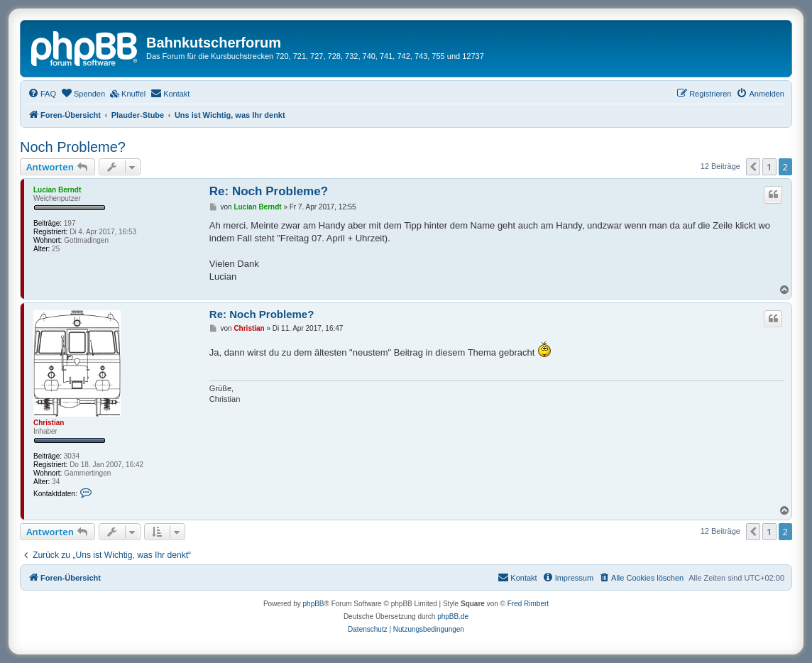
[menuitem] (42, 94)
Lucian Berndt (57, 190)
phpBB (314, 604)
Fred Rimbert (528, 604)
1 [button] (769, 167)
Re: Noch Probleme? (269, 191)
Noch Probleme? (73, 147)
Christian (49, 423)
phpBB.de (453, 617)
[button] (753, 167)
